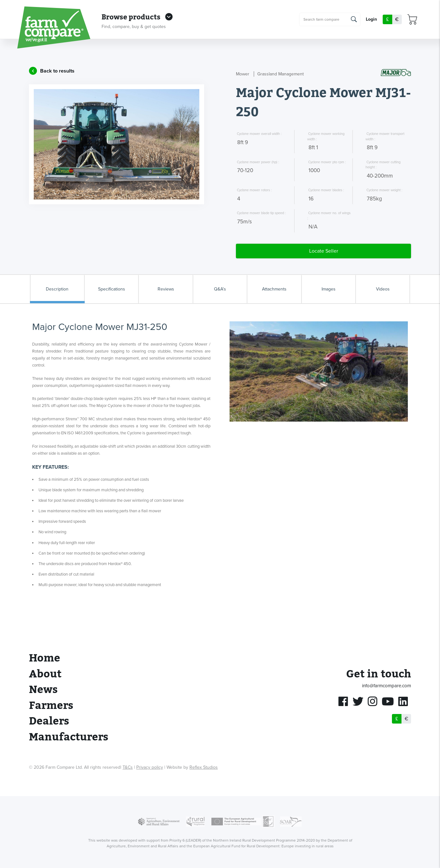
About (45, 674)
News (43, 690)
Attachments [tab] (274, 289)
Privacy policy (150, 767)
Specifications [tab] (112, 289)
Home (45, 658)
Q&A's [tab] (220, 289)
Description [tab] (57, 289)
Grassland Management (280, 74)
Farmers (51, 706)
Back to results (57, 71)
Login (371, 20)
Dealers (49, 721)
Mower (243, 74)
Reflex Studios (204, 767)
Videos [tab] (383, 289)
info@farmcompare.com (387, 686)
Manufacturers (69, 737)
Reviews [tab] (166, 289)
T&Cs (128, 767)
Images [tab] (329, 289)
